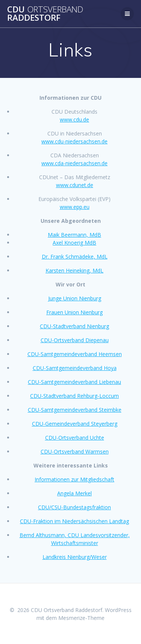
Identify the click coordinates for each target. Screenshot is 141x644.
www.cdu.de (74, 120)
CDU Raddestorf (45, 14)
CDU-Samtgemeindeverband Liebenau (74, 382)
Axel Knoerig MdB (74, 243)
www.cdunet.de (75, 185)
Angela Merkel (74, 493)
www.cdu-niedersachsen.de (74, 141)
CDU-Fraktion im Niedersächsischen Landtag (74, 521)
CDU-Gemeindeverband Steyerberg (75, 424)
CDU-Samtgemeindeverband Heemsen (75, 354)
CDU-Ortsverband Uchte (75, 438)
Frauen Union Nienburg (74, 312)
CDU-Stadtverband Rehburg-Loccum (74, 396)
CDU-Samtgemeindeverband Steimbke (75, 410)
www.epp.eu (75, 207)
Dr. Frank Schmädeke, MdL (75, 257)
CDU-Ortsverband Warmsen (75, 451)
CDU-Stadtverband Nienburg (74, 326)
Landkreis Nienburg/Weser (75, 557)
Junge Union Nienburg (75, 298)
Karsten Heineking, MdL (74, 270)
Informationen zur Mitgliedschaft (74, 479)
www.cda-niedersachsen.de (74, 163)
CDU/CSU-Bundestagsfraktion (74, 507)
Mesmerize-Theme (81, 618)
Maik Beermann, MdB (74, 235)
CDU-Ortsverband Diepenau (75, 340)
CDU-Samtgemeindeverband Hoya (75, 368)
